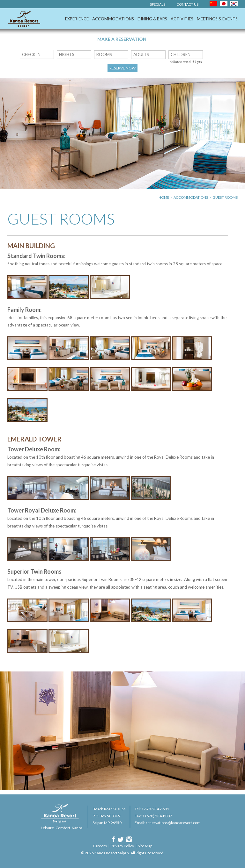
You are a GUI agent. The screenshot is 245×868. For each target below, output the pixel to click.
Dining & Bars (152, 19)
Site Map (145, 846)
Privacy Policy (122, 846)
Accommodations (113, 19)
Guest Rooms (225, 197)
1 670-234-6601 (155, 809)
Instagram (129, 839)
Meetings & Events (217, 19)
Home (164, 197)
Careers (100, 846)
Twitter (121, 839)
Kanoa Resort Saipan (24, 19)
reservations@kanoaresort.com (173, 823)
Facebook (114, 839)
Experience (77, 19)
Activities (182, 19)
